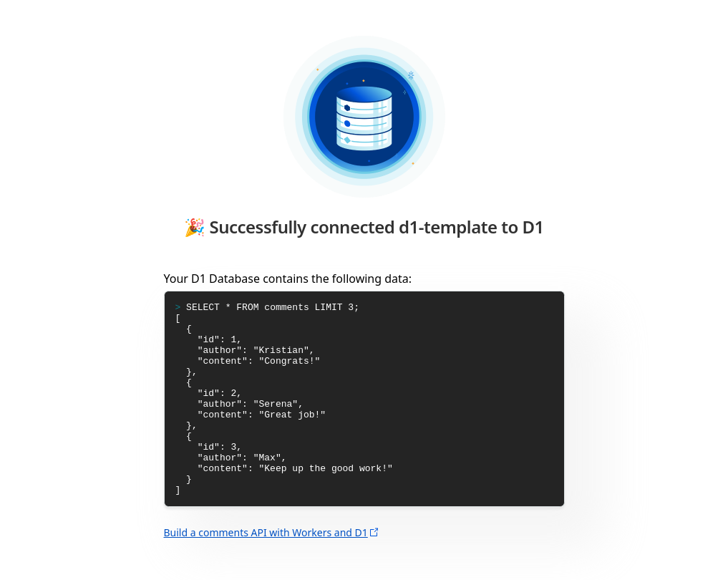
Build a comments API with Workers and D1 (266, 571)
